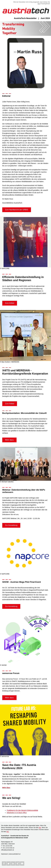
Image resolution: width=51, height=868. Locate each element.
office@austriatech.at (8, 850)
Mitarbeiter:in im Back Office (17, 813)
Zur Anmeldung (11, 525)
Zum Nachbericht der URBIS (17, 210)
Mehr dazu (9, 440)
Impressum (4, 854)
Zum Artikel (10, 303)
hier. (8, 832)
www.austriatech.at (15, 854)
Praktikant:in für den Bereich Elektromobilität (22, 810)
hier (39, 4)
